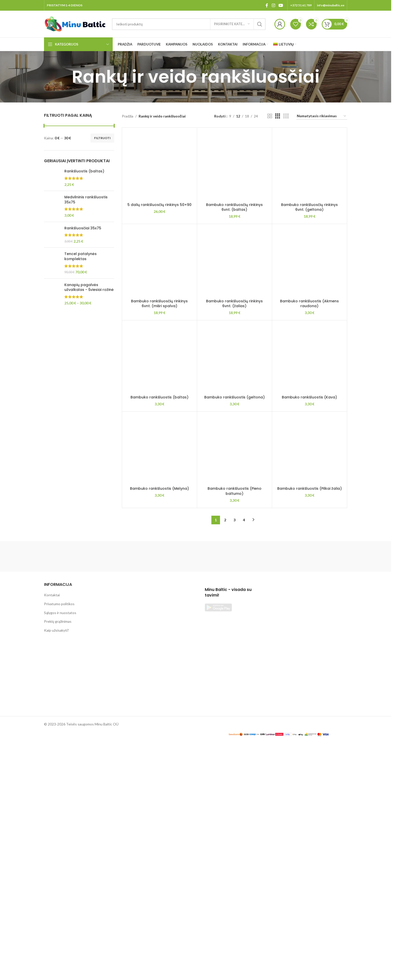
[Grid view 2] (270, 116)
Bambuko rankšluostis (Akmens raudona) (309, 922)
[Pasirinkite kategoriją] (232, 24)
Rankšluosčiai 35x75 (83, 228)
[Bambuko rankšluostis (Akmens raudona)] (310, 724)
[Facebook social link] (267, 5)
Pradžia (128, 116)
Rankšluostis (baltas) (84, 171)
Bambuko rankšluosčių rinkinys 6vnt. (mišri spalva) (159, 610)
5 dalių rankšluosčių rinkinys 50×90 (159, 516)
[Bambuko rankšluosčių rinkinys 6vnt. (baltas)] (235, 165)
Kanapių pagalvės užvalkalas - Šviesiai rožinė (89, 287)
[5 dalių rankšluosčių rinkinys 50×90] (159, 321)
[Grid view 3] (278, 116)
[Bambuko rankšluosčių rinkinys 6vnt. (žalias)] (235, 568)
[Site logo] (75, 24)
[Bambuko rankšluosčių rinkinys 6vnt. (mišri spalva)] (159, 568)
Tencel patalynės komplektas (81, 256)
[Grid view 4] (286, 116)
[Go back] (65, 77)
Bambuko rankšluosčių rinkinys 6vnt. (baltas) (234, 207)
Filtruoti (102, 138)
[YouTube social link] (281, 5)
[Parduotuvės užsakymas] (322, 116)
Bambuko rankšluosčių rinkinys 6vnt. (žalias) (234, 610)
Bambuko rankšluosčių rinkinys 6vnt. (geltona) (309, 207)
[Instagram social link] (273, 5)
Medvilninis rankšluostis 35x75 (86, 200)
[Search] (189, 24)
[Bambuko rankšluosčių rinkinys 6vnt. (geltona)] (310, 165)
